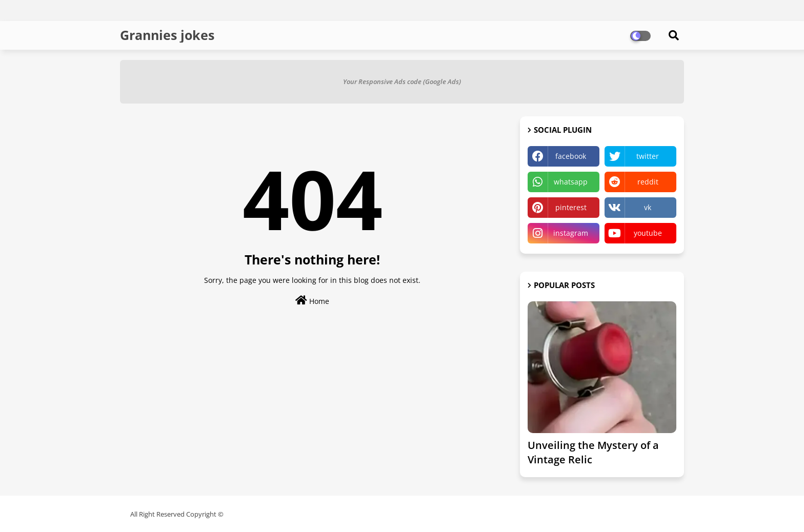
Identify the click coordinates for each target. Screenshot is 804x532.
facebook (571, 156)
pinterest (571, 207)
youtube (648, 233)
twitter (648, 156)
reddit (648, 182)
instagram (571, 233)
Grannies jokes (167, 35)
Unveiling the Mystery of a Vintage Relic (593, 452)
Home (312, 301)
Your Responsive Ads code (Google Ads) (402, 81)
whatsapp (571, 182)
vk (648, 207)
